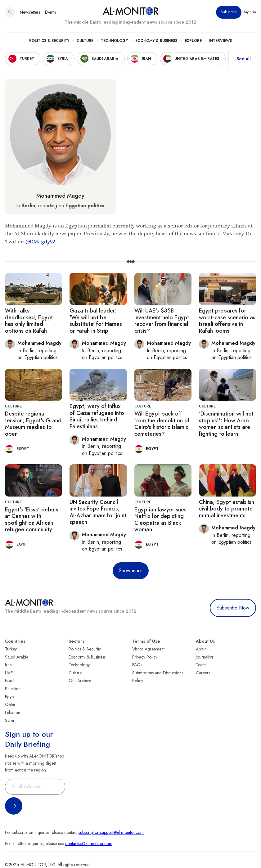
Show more (131, 571)
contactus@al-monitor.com (89, 843)
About (201, 649)
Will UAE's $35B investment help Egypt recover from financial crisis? (162, 321)
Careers (203, 673)
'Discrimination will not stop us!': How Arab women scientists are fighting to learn (226, 424)
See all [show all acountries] (244, 59)
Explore (193, 41)
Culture (85, 41)
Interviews (220, 41)
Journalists (205, 657)
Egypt (10, 697)
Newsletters (30, 12)
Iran (8, 665)
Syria (9, 720)
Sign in (250, 12)
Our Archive (80, 681)
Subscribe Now (233, 608)
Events (50, 12)
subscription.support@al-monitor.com (111, 832)
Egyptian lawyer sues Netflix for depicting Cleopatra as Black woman (160, 520)
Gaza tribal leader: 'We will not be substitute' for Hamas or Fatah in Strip (96, 321)
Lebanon (13, 713)
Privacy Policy (145, 657)
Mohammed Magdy (60, 196)
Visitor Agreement (148, 649)
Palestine (13, 689)
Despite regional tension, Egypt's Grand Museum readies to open (33, 424)
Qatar (10, 704)
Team (201, 665)
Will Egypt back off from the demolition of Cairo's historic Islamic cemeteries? (162, 424)
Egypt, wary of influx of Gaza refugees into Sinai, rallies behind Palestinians (97, 416)
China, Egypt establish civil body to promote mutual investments (227, 509)
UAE (9, 673)
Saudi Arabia (17, 657)
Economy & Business (156, 41)
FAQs (137, 665)
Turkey (11, 649)
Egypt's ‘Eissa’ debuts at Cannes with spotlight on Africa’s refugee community (32, 520)
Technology (114, 41)
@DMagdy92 (40, 241)
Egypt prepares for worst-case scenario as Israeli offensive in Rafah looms (227, 321)
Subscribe (229, 12)
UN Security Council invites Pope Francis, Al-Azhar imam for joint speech (98, 512)
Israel (10, 681)
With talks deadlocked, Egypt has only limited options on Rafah (29, 321)
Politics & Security (49, 41)
